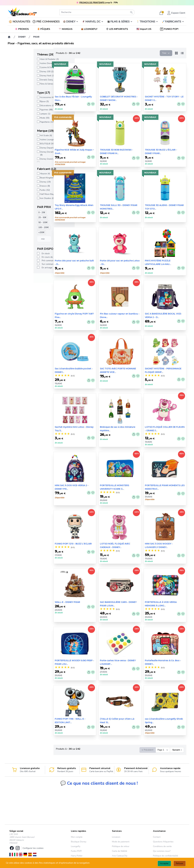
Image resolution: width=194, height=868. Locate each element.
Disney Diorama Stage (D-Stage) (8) (29, 153)
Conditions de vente (162, 846)
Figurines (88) (20, 110)
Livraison (116, 837)
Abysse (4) (19, 174)
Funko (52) (19, 190)
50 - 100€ (17, 222)
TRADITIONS (147, 22)
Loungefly (76, 846)
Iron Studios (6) (21, 198)
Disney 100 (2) (21, 72)
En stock (20, 254)
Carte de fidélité (120, 851)
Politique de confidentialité (165, 856)
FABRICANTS (173, 22)
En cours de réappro (25, 257)
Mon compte (77, 837)
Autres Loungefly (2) (24, 140)
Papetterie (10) (21, 122)
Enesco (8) (19, 186)
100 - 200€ (18, 227)
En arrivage (21, 268)
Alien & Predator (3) (23, 59)
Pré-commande (23, 261)
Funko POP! (76, 851)
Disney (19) (19, 182)
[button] (144, 29)
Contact (157, 837)
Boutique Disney (79, 842)
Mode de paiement (121, 842)
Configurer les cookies (33, 848)
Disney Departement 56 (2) (27, 148)
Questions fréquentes (163, 842)
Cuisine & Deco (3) (23, 67)
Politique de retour (121, 846)
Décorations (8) (21, 106)
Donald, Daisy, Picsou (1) (26, 80)
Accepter (164, 863)
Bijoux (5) (18, 101)
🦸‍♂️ (93, 22)
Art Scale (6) (20, 135)
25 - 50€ (17, 217)
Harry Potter (77, 856)
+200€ (16, 232)
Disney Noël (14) (22, 76)
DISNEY (71, 22)
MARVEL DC (93, 22)
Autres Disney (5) (22, 63)
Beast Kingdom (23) (23, 178)
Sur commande (23, 264)
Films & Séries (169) (23, 84)
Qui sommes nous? (162, 851)
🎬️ (120, 22)
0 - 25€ (16, 212)
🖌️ (173, 22)
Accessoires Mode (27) (25, 97)
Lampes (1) (19, 114)
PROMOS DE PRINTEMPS (92, 3)
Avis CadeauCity (120, 856)
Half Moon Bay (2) (23, 194)
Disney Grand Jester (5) (25, 159)
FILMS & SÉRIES (120, 22)
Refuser (180, 863)
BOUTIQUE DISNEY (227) (26, 144)
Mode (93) (19, 118)
